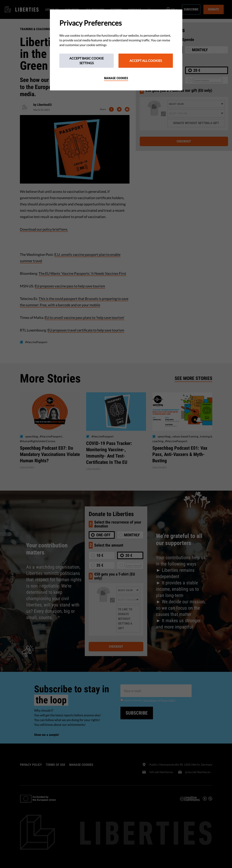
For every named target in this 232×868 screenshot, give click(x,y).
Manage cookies (116, 78)
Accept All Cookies (146, 61)
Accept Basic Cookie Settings (87, 61)
